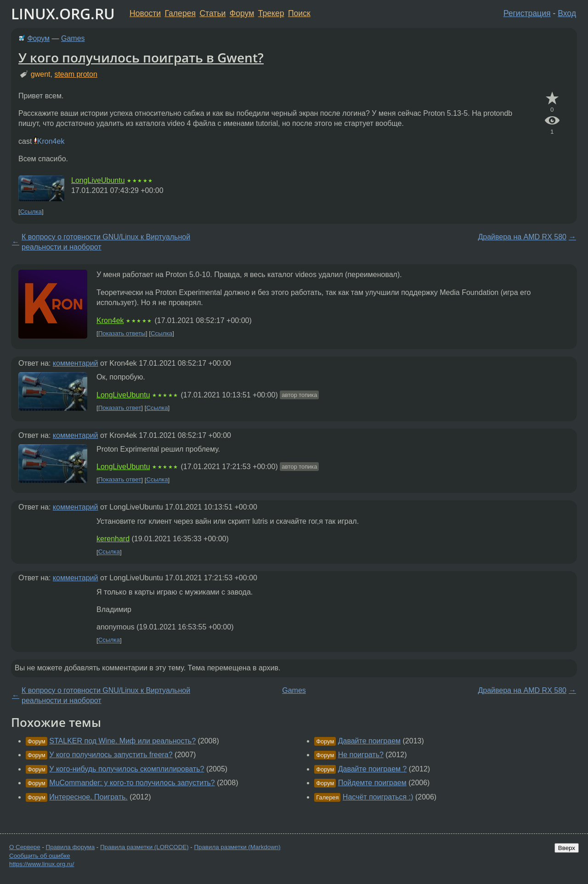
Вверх (567, 848)
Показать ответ (120, 408)
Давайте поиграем (369, 741)
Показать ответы (122, 333)
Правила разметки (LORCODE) (144, 847)
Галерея (180, 13)
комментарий (76, 363)
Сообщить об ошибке (40, 856)
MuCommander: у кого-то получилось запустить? (132, 783)
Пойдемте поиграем (372, 783)
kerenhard (113, 539)
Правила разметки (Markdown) (237, 847)
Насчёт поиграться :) (378, 797)
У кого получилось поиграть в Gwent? (141, 57)
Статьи (212, 13)
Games (73, 38)
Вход (567, 13)
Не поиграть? (361, 755)
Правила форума (71, 847)
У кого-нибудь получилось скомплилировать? (127, 769)
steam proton (76, 74)
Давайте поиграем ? (373, 769)
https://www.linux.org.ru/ (42, 864)
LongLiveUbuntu (98, 180)
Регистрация (527, 13)
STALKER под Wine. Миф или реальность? (122, 741)
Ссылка (31, 212)
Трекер (271, 13)
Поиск (299, 13)
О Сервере (25, 847)
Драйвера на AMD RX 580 (522, 237)
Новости (145, 13)
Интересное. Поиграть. (88, 797)
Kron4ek (51, 141)
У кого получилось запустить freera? (111, 755)
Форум (242, 13)
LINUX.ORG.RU (63, 14)
